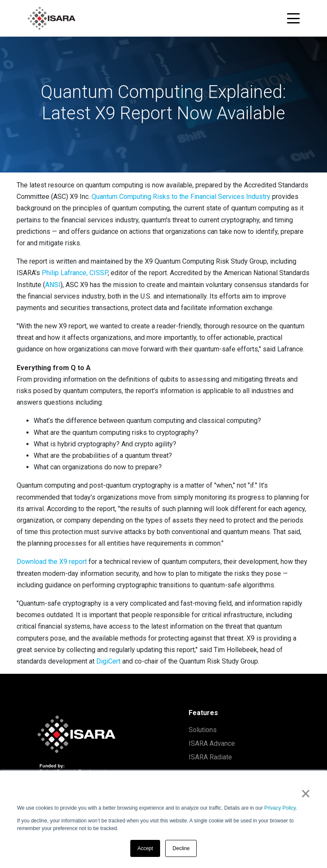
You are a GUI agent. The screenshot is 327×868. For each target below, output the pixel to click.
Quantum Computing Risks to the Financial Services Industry (181, 197)
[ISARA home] (52, 18)
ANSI (53, 285)
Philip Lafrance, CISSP (75, 273)
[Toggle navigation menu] (293, 18)
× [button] (305, 793)
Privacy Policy (280, 808)
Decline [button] (181, 848)
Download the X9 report (52, 562)
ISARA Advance (212, 743)
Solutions (203, 730)
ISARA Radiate (210, 757)
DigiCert (108, 661)
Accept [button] (145, 848)
